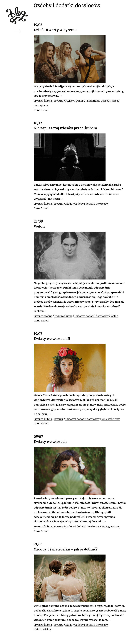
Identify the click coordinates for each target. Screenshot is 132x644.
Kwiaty (70, 101)
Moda (69, 204)
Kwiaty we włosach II (52, 339)
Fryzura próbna (43, 316)
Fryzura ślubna (43, 101)
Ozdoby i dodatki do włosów (93, 101)
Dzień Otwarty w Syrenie (55, 30)
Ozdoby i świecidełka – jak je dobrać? (66, 549)
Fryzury (59, 101)
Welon (39, 226)
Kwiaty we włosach (50, 442)
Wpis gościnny (111, 419)
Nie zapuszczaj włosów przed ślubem (65, 128)
